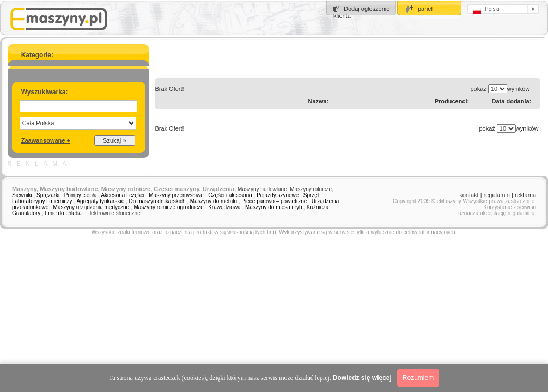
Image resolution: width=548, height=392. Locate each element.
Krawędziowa (224, 207)
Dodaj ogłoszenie (367, 9)
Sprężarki (48, 195)
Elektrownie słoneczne (113, 213)
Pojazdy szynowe (278, 195)
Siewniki (22, 195)
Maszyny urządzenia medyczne (92, 207)
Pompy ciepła (81, 195)
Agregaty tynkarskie (100, 201)
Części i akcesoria (230, 195)
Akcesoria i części (122, 195)
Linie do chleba (63, 213)
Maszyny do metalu (214, 201)
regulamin (497, 195)
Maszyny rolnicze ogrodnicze (168, 207)
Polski (486, 10)
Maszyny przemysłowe (176, 195)
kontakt (469, 195)
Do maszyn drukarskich (157, 201)
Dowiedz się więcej (362, 378)
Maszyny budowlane (262, 189)
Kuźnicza (318, 207)
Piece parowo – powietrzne (274, 201)
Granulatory (26, 213)
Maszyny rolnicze (311, 189)
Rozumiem (418, 378)
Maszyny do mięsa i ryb (273, 207)
